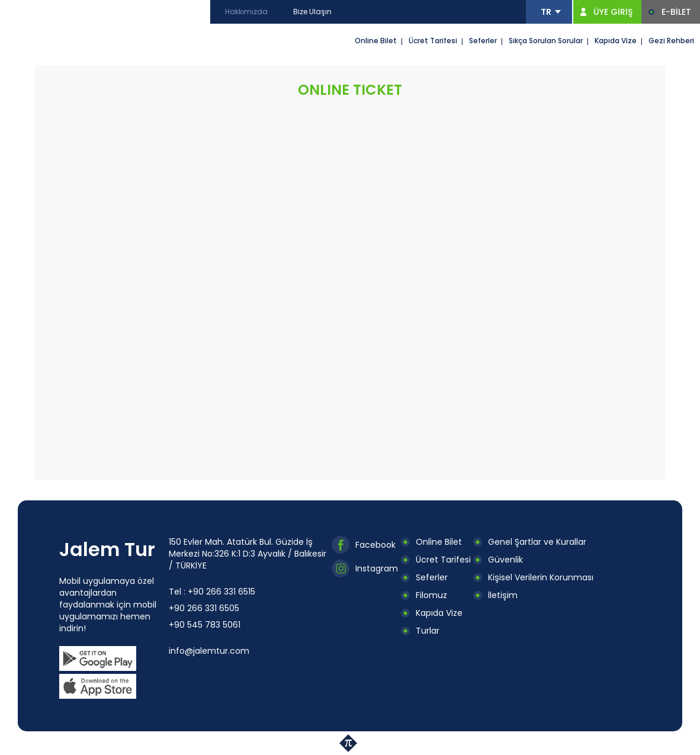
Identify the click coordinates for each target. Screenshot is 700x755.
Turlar (428, 631)
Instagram (377, 568)
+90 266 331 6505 (204, 608)
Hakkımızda (246, 12)
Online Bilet (376, 41)
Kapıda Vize (616, 41)
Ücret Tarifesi (433, 41)
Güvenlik (505, 560)
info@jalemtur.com (209, 651)
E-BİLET (676, 12)
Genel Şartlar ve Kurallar (537, 542)
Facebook (375, 545)
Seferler (483, 41)
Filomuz (431, 595)
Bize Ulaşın (312, 12)
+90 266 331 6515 (221, 592)
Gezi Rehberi (671, 41)
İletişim (503, 595)
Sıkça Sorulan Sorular (546, 41)
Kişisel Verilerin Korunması (541, 577)
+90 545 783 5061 (205, 625)
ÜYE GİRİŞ (613, 12)
